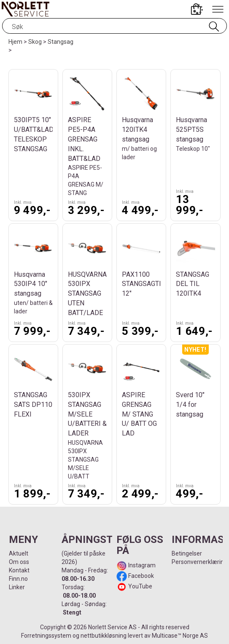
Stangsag (61, 42)
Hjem (15, 42)
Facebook (140, 576)
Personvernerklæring (199, 562)
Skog (35, 42)
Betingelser (187, 553)
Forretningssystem (46, 636)
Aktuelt (19, 553)
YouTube (140, 586)
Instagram (141, 565)
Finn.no (18, 579)
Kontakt (19, 570)
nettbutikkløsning (104, 636)
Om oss (19, 562)
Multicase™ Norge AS (180, 636)
